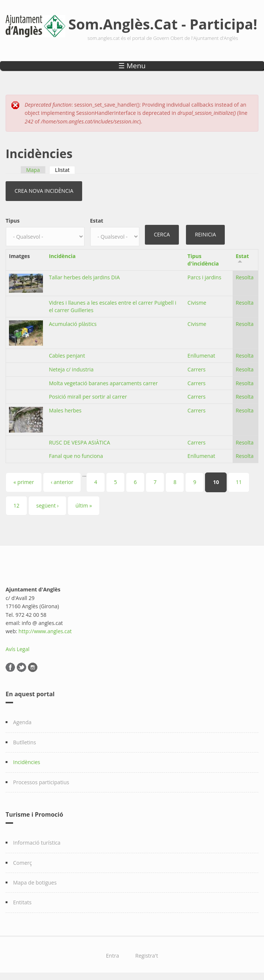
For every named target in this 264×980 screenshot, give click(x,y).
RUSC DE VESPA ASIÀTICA (80, 442)
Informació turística (37, 843)
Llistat (65, 170)
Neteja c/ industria (71, 369)
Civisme (197, 303)
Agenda (22, 722)
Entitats (22, 902)
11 (239, 482)
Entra (113, 956)
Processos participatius (41, 782)
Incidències (27, 762)
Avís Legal (18, 649)
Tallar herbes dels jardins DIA (84, 277)
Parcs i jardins (204, 277)
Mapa (33, 170)
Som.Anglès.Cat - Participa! (163, 24)
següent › (47, 505)
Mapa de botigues (35, 882)
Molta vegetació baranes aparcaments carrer (103, 383)
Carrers (196, 369)
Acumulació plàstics (73, 324)
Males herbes (65, 410)
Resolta (245, 277)
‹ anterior (62, 482)
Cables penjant (67, 356)
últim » (84, 505)
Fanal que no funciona (76, 456)
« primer (24, 482)
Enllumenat (201, 356)
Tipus (13, 221)
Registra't (147, 956)
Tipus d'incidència (203, 260)
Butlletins (24, 742)
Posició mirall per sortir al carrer (88, 397)
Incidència (62, 256)
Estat (97, 221)
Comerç (23, 863)
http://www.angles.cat (45, 631)
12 (16, 505)
